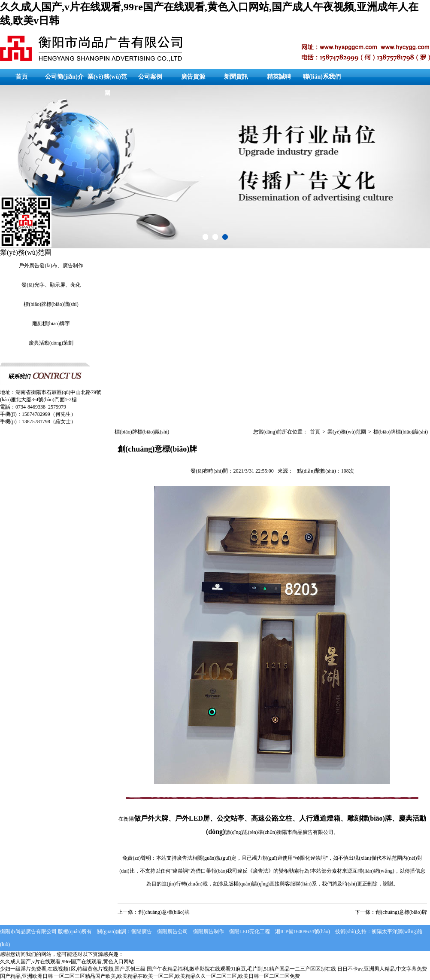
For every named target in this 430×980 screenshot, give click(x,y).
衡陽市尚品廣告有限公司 (305, 832)
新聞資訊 (236, 77)
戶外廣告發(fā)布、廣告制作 (51, 266)
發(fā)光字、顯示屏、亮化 (51, 285)
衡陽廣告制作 (209, 931)
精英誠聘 (279, 77)
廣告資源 (193, 77)
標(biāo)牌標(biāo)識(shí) (51, 304)
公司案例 (150, 77)
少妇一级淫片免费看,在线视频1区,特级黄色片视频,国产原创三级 (73, 969)
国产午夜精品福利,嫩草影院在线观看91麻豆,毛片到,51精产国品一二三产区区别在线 (241, 969)
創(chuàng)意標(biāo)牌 (164, 912)
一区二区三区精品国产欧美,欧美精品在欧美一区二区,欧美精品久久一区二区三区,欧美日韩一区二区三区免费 (177, 976)
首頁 (21, 77)
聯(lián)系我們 (322, 77)
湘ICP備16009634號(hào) (303, 931)
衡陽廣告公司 (173, 931)
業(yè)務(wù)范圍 (107, 85)
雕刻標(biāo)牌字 (51, 324)
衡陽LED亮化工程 (250, 931)
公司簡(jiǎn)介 (64, 77)
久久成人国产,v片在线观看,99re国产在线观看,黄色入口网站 (67, 962)
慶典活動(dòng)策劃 (51, 343)
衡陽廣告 (142, 931)
